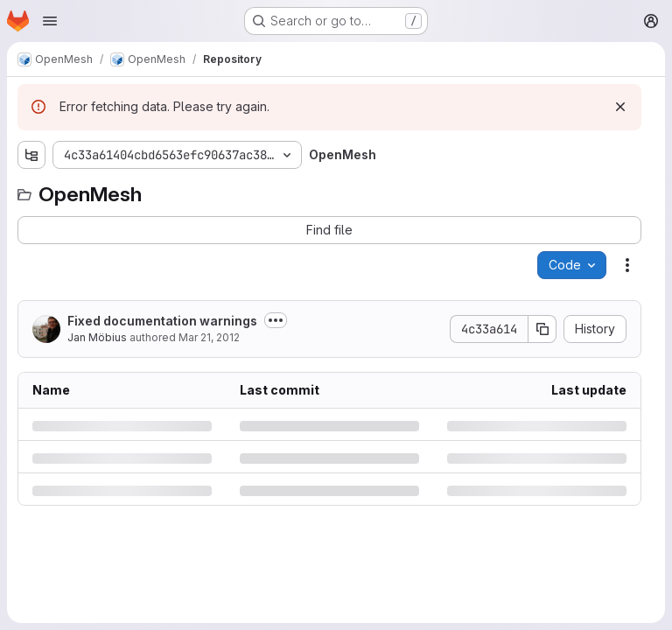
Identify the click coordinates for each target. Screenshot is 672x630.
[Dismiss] (620, 107)
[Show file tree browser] (31, 155)
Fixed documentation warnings (162, 321)
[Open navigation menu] (50, 21)
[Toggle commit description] (276, 320)
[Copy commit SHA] (542, 329)
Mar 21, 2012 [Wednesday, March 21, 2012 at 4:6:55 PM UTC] (209, 337)
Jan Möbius (97, 337)
